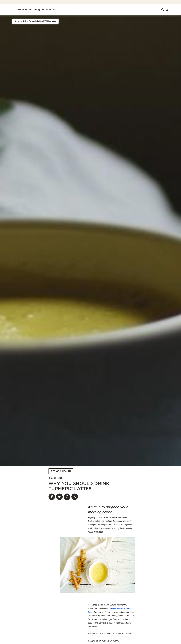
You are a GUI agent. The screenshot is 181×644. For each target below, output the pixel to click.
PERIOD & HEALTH (61, 471)
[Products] (30, 10)
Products (22, 10)
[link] (167, 10)
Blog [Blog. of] (37, 10)
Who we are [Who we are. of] (50, 10)
